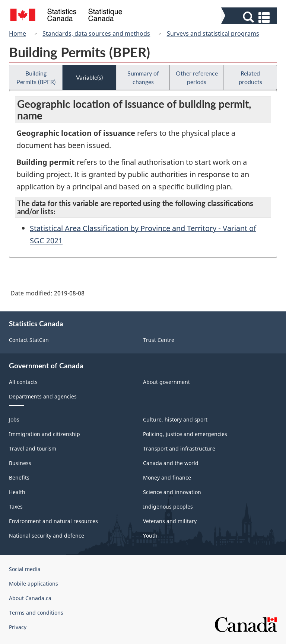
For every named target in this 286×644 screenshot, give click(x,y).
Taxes (16, 507)
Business (20, 463)
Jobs (14, 419)
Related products (250, 77)
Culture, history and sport (175, 419)
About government (166, 382)
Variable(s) (89, 77)
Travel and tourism (33, 448)
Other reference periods (197, 77)
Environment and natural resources (53, 521)
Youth (150, 536)
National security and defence (47, 536)
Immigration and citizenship (45, 434)
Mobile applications (34, 584)
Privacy (18, 627)
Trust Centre (159, 340)
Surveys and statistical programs (213, 33)
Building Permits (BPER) (36, 77)
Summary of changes (143, 77)
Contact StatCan (29, 340)
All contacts (23, 382)
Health (17, 492)
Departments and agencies (43, 396)
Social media (25, 569)
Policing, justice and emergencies (185, 434)
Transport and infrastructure (179, 448)
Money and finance (167, 478)
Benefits (19, 478)
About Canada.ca (30, 598)
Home (18, 33)
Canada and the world (171, 463)
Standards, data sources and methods (96, 33)
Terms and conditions (36, 613)
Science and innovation (172, 492)
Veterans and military (170, 521)
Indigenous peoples (168, 507)
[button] (250, 17)
